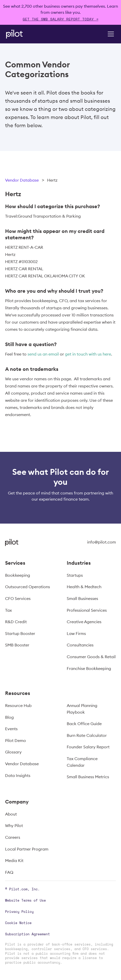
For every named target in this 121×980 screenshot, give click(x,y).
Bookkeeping (18, 575)
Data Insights (18, 775)
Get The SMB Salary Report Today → (60, 19)
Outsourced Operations (28, 587)
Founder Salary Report (88, 747)
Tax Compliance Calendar (82, 762)
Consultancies (80, 645)
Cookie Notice (18, 923)
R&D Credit (16, 622)
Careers (13, 837)
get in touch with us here (88, 354)
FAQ (9, 872)
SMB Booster (17, 645)
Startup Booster (20, 633)
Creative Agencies (84, 622)
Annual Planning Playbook (82, 709)
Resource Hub (18, 705)
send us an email (43, 354)
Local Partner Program (27, 849)
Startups (75, 575)
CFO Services (18, 598)
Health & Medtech (84, 587)
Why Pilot (14, 825)
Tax (8, 610)
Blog (9, 717)
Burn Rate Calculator (87, 735)
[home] (21, 34)
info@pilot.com (102, 542)
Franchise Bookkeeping (89, 668)
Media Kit (14, 860)
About (11, 814)
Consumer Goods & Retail (91, 657)
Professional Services (87, 610)
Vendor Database (22, 180)
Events (11, 729)
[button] (110, 34)
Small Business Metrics (88, 777)
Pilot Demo (16, 740)
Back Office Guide (84, 724)
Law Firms (76, 633)
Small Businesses (82, 598)
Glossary (13, 752)
